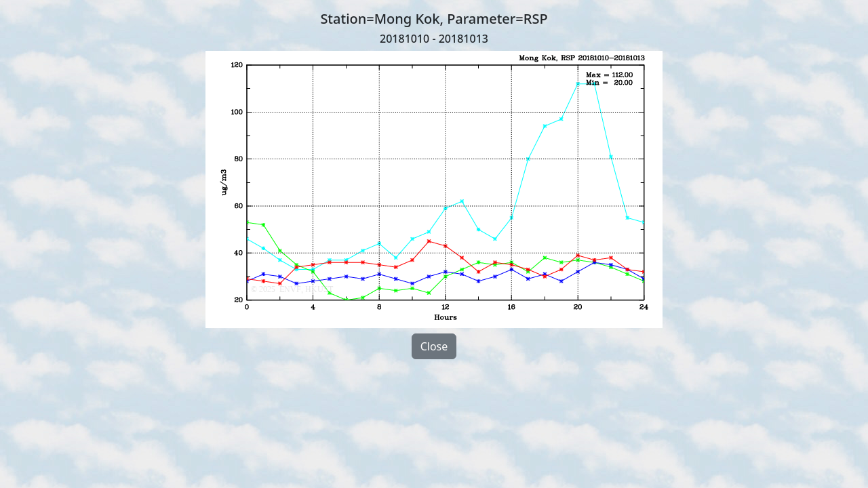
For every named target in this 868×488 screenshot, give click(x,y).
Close (434, 346)
